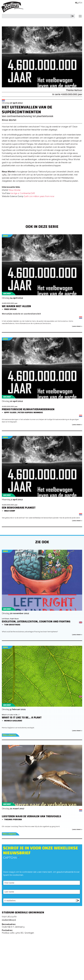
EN (81, 3)
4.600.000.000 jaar (72, 94)
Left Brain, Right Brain (10, 619)
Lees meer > (77, 326)
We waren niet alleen (16, 306)
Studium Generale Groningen (13, 7)
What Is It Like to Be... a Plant (22, 718)
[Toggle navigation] (80, 16)
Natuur (78, 90)
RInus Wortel (15, 190)
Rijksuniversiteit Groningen (11, 968)
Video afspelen (9, 735)
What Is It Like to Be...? (11, 715)
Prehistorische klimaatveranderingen (28, 409)
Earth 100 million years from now (39, 196)
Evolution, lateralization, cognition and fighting (36, 622)
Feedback (43, 947)
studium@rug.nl (9, 920)
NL (77, 3)
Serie (5, 236)
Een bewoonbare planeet (19, 508)
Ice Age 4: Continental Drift (23, 193)
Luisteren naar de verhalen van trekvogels (31, 816)
